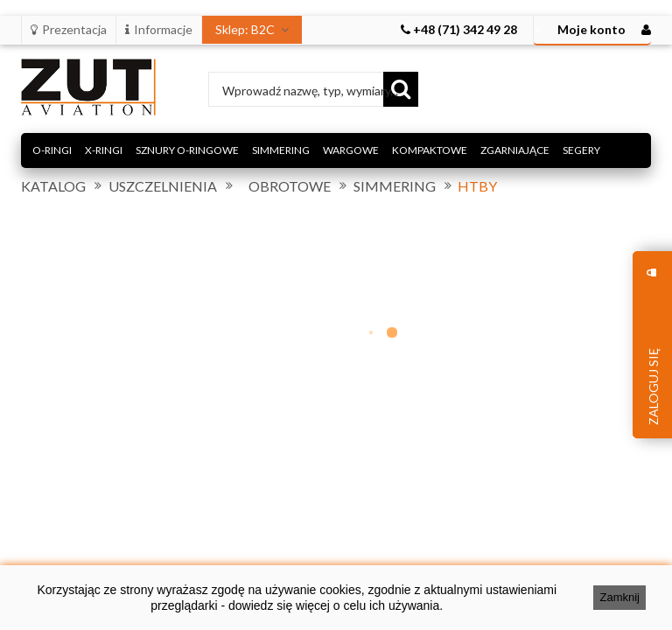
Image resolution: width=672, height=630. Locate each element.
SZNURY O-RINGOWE (187, 150)
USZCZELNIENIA (163, 186)
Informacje (159, 29)
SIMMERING (281, 150)
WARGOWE (351, 150)
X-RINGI (104, 150)
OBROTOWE (290, 186)
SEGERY (581, 150)
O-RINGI (52, 150)
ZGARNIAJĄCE (515, 150)
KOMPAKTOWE (430, 150)
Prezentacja (69, 29)
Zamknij (619, 597)
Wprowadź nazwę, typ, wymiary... (310, 91)
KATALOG (53, 186)
